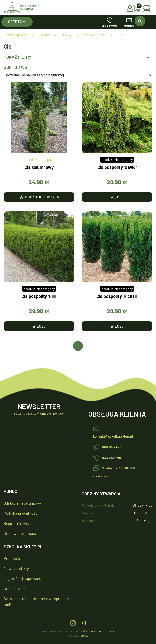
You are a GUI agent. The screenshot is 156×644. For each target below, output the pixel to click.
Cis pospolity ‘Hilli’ (39, 296)
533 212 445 (107, 457)
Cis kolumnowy (39, 167)
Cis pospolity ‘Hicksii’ (117, 296)
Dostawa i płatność (20, 533)
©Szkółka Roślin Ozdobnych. (101, 631)
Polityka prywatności (21, 513)
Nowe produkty (16, 568)
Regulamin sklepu (18, 523)
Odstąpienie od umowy (22, 503)
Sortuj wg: (16, 67)
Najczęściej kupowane (22, 578)
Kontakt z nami (16, 588)
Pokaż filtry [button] (76, 57)
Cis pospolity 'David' (117, 167)
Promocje (12, 558)
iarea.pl (85, 636)
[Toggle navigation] (148, 9)
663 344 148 (107, 447)
